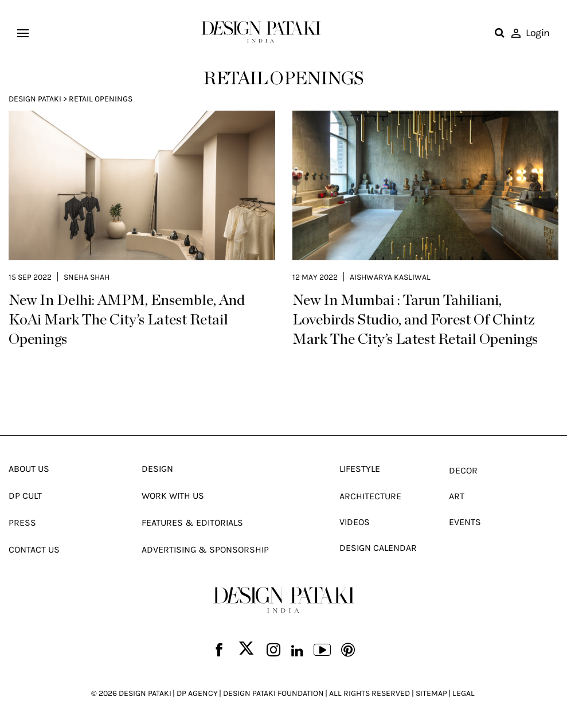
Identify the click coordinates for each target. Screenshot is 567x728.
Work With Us (173, 496)
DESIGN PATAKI (145, 693)
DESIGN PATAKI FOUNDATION (273, 693)
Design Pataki (35, 99)
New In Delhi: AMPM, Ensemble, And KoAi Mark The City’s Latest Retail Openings (127, 320)
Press (22, 522)
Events (465, 522)
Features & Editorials (192, 522)
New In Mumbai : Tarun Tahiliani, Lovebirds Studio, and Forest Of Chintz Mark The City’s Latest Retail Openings (415, 320)
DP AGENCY (197, 693)
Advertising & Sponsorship (205, 549)
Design (157, 469)
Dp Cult (25, 496)
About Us (29, 469)
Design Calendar (378, 548)
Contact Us (34, 549)
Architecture (370, 496)
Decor (463, 470)
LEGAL (464, 693)
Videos (355, 522)
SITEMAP (431, 693)
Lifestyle (360, 469)
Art (457, 496)
